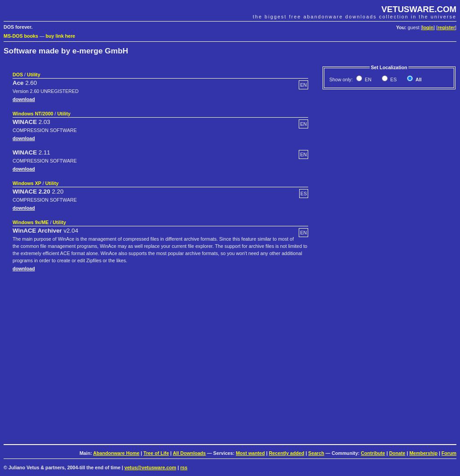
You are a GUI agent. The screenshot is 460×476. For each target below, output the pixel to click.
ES (393, 79)
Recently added (286, 453)
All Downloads (189, 453)
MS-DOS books (21, 36)
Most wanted (250, 453)
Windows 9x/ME (31, 222)
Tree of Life (156, 453)
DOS (18, 75)
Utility (34, 75)
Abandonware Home (116, 453)
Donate (397, 453)
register (446, 27)
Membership (423, 453)
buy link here (61, 36)
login (428, 27)
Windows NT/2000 (33, 114)
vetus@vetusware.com (150, 467)
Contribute (373, 453)
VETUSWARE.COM (419, 9)
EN (367, 79)
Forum (449, 453)
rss (184, 467)
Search (316, 453)
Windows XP (27, 183)
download (24, 99)
